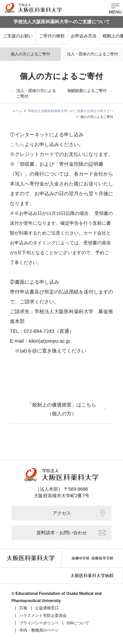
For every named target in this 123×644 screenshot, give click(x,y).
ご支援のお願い (18, 36)
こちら (17, 144)
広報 (23, 608)
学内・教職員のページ (39, 630)
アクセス (79, 513)
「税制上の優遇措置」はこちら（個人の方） (62, 409)
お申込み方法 (84, 36)
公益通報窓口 (47, 608)
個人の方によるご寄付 (31, 54)
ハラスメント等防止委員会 (43, 616)
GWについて (78, 623)
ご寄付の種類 (52, 36)
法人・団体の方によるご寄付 (92, 54)
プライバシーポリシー (39, 623)
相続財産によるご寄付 (87, 91)
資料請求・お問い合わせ (71, 533)
